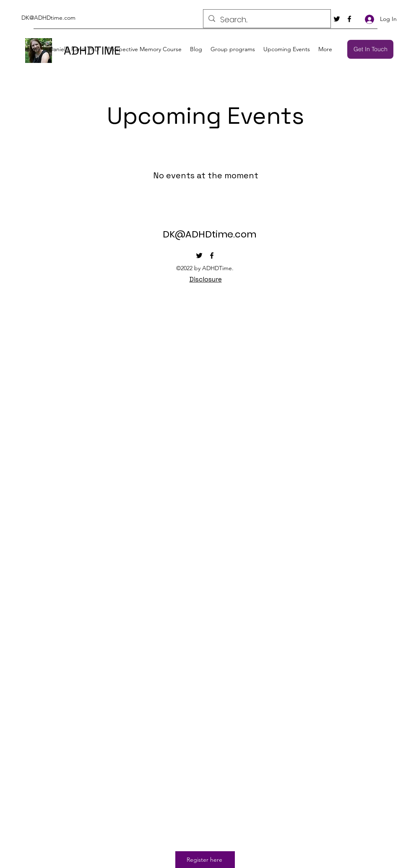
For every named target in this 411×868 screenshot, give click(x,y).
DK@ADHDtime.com (48, 18)
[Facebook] (349, 19)
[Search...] (267, 20)
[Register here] (205, 860)
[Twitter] (337, 19)
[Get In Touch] (370, 49)
